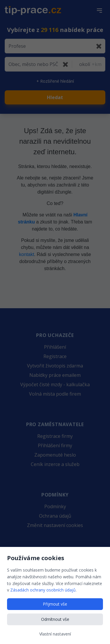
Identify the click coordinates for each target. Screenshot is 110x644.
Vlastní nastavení (55, 634)
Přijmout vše (55, 604)
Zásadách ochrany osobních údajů (43, 590)
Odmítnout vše (55, 619)
